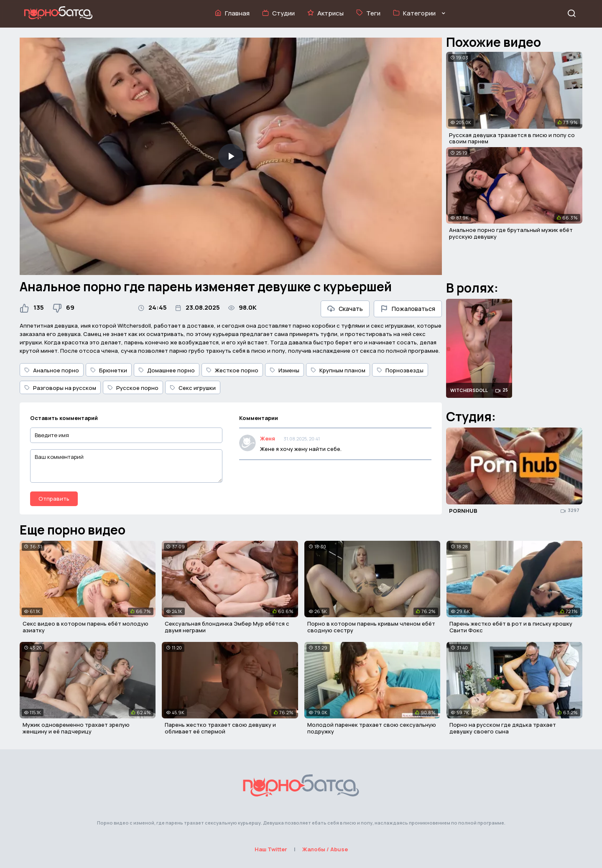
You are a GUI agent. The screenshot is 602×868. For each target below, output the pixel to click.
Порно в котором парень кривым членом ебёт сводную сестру (371, 627)
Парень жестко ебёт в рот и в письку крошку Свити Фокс (511, 627)
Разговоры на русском (60, 388)
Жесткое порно (232, 370)
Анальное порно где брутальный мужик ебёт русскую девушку (511, 233)
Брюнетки (109, 370)
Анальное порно (52, 370)
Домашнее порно (167, 370)
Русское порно (133, 388)
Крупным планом (338, 370)
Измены (284, 370)
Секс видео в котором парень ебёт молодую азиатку (85, 627)
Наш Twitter (271, 849)
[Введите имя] (126, 435)
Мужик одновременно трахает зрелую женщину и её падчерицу (76, 728)
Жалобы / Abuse (325, 849)
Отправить (54, 499)
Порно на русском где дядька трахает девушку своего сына (503, 728)
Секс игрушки (193, 388)
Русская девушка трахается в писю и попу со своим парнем (512, 138)
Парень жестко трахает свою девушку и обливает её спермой (220, 728)
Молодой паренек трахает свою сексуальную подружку (372, 728)
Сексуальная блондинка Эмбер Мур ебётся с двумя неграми (227, 627)
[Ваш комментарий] (126, 466)
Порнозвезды (400, 370)
